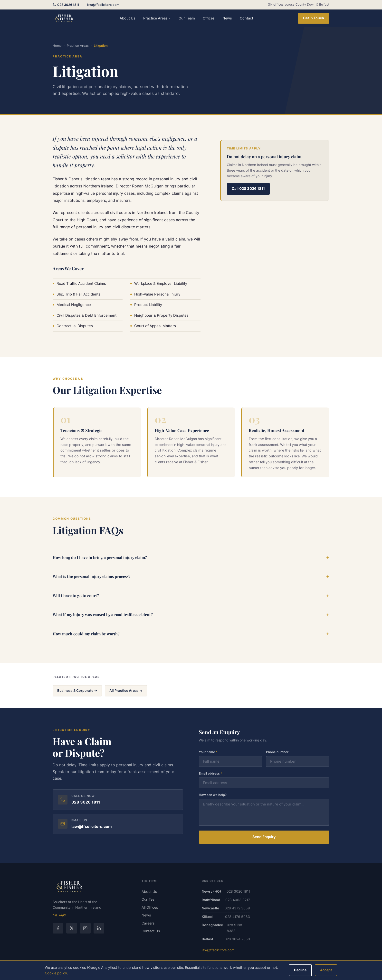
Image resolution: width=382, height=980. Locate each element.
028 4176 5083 (238, 917)
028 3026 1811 (66, 5)
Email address (210, 774)
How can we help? (213, 795)
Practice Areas (157, 18)
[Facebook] (58, 928)
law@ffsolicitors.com (103, 5)
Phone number (277, 752)
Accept (326, 970)
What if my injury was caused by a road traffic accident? (103, 615)
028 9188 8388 (234, 928)
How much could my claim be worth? (86, 634)
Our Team (187, 18)
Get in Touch (314, 18)
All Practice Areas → (126, 691)
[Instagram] (85, 928)
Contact (246, 18)
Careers (148, 923)
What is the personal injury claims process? (91, 577)
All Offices (150, 907)
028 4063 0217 (238, 900)
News (227, 18)
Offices (209, 18)
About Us (128, 18)
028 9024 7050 (237, 939)
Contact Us (151, 931)
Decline (300, 970)
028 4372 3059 (237, 908)
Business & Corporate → (77, 691)
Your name (208, 752)
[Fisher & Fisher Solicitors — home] (64, 18)
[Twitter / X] (72, 928)
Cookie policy (56, 973)
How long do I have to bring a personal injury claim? (100, 558)
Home (57, 46)
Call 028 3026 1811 (248, 189)
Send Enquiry (264, 837)
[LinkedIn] (99, 928)
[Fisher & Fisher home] (91, 887)
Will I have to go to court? (76, 596)
